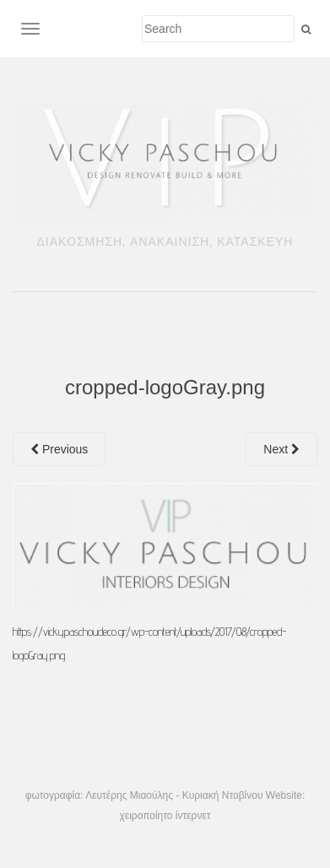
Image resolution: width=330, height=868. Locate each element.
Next (281, 449)
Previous (59, 449)
